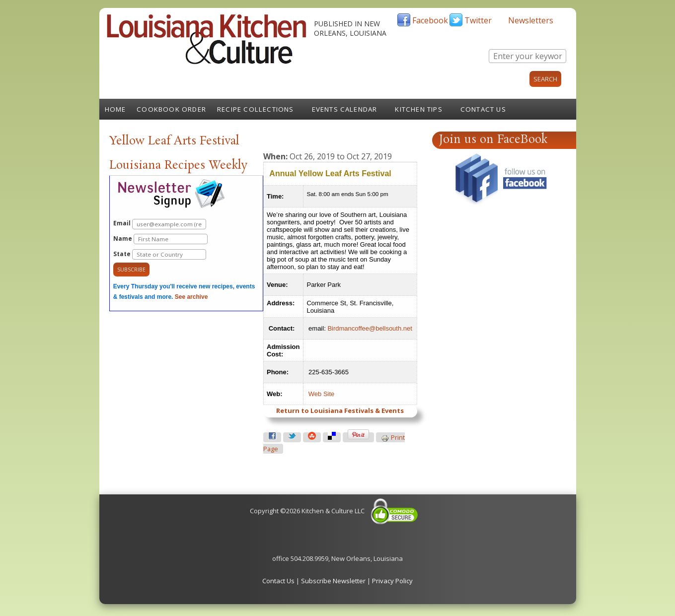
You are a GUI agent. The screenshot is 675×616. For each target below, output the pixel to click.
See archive (191, 297)
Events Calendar (345, 109)
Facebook (430, 20)
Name (160, 239)
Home (115, 109)
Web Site (322, 394)
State (160, 254)
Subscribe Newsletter (333, 581)
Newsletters (531, 20)
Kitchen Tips (418, 109)
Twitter (478, 20)
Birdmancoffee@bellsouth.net (370, 328)
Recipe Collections (256, 109)
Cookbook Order (171, 109)
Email (160, 224)
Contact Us (483, 109)
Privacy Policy (392, 581)
